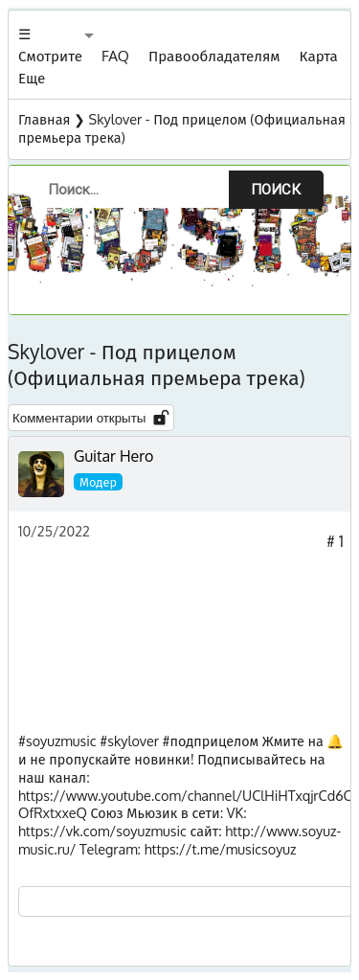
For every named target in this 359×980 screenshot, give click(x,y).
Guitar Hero (113, 456)
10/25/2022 (54, 531)
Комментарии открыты (91, 418)
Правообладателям (214, 56)
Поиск (276, 190)
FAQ (115, 56)
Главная (44, 119)
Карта (319, 56)
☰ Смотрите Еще (50, 56)
